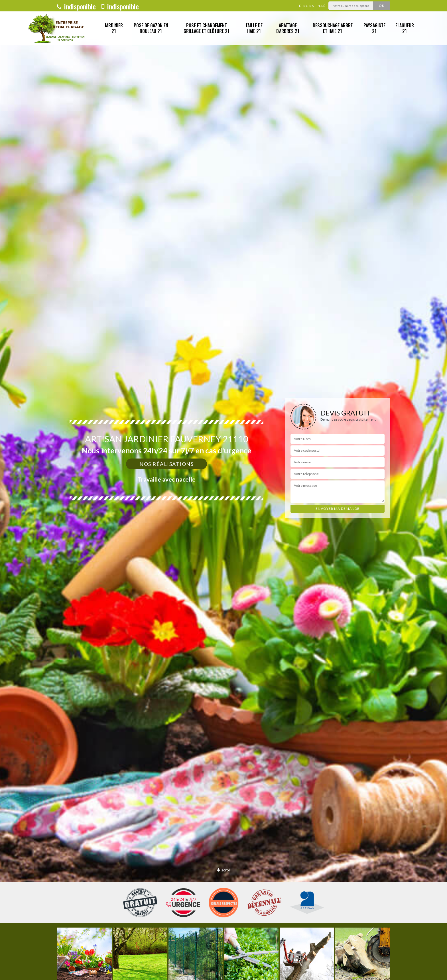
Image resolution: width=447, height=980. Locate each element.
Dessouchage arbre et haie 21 (333, 28)
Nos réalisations (166, 464)
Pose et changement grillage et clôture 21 (207, 28)
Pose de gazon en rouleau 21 (151, 28)
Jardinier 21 (114, 28)
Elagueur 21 (405, 28)
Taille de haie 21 (254, 28)
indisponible (76, 6)
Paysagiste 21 (374, 28)
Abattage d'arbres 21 (288, 28)
